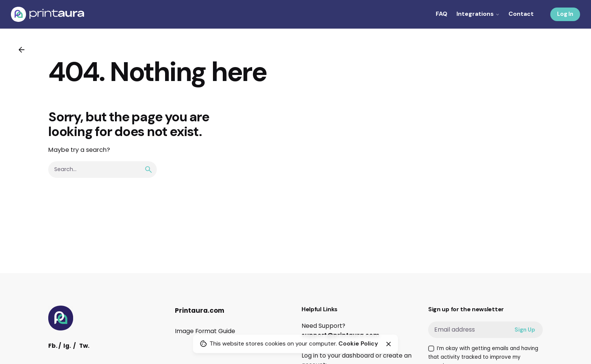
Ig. (67, 346)
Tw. (84, 346)
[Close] (389, 344)
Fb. (53, 346)
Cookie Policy (358, 344)
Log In (565, 14)
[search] (149, 170)
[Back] (21, 50)
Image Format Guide (205, 331)
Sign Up (525, 330)
